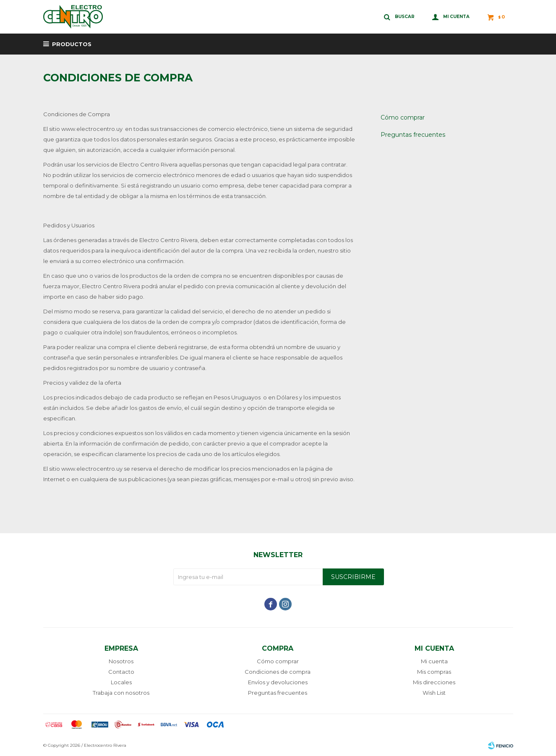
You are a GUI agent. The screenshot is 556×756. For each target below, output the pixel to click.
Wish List (434, 693)
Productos (72, 44)
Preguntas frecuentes (413, 135)
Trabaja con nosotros (121, 693)
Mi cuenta (434, 661)
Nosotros (121, 661)
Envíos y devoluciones (278, 682)
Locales (121, 682)
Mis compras (434, 672)
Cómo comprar (403, 117)
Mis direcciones (434, 682)
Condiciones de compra (278, 672)
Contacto (121, 672)
